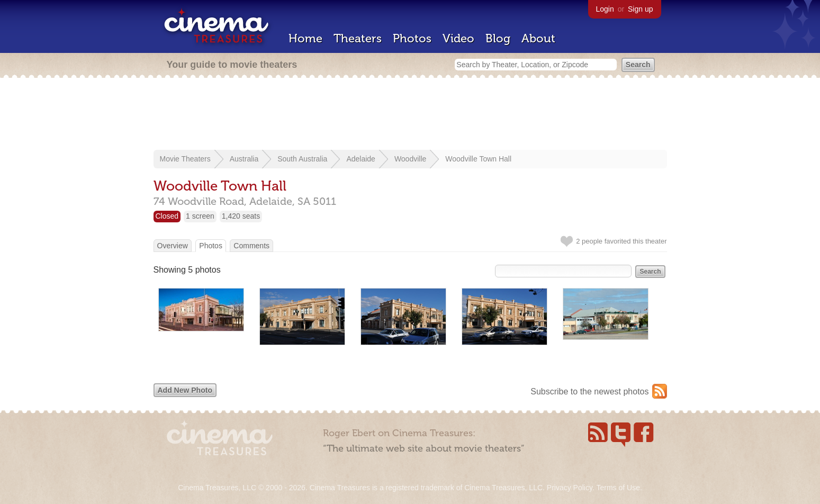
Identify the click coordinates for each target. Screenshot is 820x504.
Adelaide (361, 159)
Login (605, 9)
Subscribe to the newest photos (589, 391)
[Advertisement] (410, 115)
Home (305, 38)
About (538, 38)
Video (458, 38)
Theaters (358, 38)
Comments (251, 246)
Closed (167, 216)
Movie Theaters (185, 159)
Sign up (640, 9)
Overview (173, 246)
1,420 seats (241, 216)
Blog (498, 38)
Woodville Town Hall (478, 159)
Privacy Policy (570, 488)
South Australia (302, 159)
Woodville (410, 159)
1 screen (200, 216)
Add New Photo (185, 390)
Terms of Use (618, 488)
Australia (244, 159)
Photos (412, 38)
